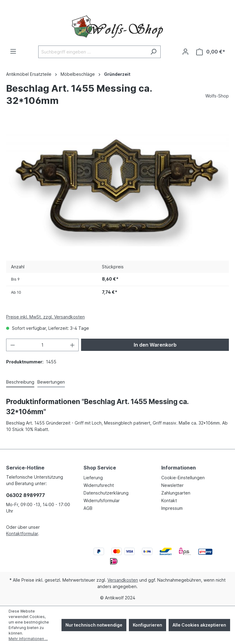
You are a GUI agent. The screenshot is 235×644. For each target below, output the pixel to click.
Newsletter (172, 485)
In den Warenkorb (155, 345)
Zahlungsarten (176, 493)
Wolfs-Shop (217, 96)
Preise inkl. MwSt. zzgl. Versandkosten (45, 317)
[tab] (20, 382)
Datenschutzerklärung (106, 493)
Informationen (179, 468)
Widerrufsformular (102, 500)
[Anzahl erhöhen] (73, 345)
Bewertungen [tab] (51, 382)
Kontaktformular (22, 534)
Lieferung (93, 478)
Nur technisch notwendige (94, 625)
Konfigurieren (147, 625)
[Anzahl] (43, 345)
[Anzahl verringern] (13, 345)
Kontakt (169, 500)
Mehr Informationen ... (28, 639)
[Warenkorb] (211, 52)
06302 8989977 (26, 495)
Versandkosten (123, 580)
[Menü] (13, 51)
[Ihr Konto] (185, 52)
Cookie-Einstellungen (183, 478)
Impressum (172, 508)
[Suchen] (153, 52)
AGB (88, 508)
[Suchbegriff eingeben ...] (92, 52)
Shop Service (100, 468)
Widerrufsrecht (99, 485)
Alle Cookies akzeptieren (199, 625)
